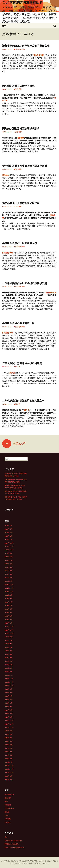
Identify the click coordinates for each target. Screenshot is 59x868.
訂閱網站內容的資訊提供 (13, 841)
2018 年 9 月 (9, 731)
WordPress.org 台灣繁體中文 (15, 848)
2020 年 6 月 (9, 661)
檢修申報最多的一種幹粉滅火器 (20, 243)
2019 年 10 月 (9, 686)
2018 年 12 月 (9, 720)
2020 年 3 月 (9, 668)
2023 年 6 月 (9, 647)
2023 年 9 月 (9, 637)
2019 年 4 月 (9, 707)
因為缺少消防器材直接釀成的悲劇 (21, 128)
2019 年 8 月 (9, 693)
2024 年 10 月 (9, 592)
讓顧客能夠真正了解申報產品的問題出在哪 (26, 46)
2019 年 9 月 (9, 689)
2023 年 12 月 (9, 626)
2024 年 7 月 (9, 602)
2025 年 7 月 (9, 560)
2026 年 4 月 (9, 529)
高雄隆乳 (8, 822)
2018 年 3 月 (9, 745)
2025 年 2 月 (9, 578)
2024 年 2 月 (9, 620)
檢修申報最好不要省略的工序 (18, 323)
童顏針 (7, 815)
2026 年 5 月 (9, 526)
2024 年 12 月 (9, 585)
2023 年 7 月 (9, 644)
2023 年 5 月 (9, 651)
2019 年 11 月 (9, 682)
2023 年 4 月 (9, 654)
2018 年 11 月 (9, 724)
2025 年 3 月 (9, 574)
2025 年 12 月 (9, 543)
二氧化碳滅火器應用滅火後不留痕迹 (22, 363)
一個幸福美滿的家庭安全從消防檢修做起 (25, 283)
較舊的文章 (14, 443)
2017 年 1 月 (9, 762)
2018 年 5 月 (9, 738)
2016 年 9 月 (9, 776)
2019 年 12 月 (9, 679)
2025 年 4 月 (9, 571)
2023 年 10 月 (9, 633)
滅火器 (18, 367)
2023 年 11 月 (9, 630)
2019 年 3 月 (9, 710)
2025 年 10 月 (9, 550)
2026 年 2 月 (9, 536)
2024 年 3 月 (9, 616)
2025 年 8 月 (9, 557)
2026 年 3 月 (9, 533)
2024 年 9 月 (9, 595)
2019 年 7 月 (9, 696)
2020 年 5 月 (9, 665)
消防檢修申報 (20, 49)
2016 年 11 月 (9, 769)
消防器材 (18, 89)
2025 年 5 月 (9, 567)
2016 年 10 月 (9, 773)
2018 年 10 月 (9, 727)
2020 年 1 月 (9, 675)
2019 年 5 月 (9, 703)
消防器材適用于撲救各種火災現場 (21, 203)
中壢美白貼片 (9, 794)
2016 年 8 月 (9, 780)
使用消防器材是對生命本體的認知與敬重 (25, 166)
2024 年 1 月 (9, 623)
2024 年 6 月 (9, 606)
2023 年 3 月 (9, 658)
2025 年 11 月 (9, 546)
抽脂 (6, 801)
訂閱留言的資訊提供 (12, 844)
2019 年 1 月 (9, 717)
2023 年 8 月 (9, 640)
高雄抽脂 (8, 819)
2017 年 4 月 (9, 752)
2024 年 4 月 (9, 613)
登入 (6, 837)
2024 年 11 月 (9, 588)
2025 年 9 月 (9, 553)
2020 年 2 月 (9, 672)
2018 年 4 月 (9, 741)
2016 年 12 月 (9, 766)
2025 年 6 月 (9, 564)
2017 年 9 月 (9, 748)
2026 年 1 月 (9, 539)
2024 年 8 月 (9, 599)
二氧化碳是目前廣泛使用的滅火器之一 (23, 401)
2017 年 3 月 (9, 755)
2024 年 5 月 (9, 609)
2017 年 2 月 (9, 759)
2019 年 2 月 (9, 714)
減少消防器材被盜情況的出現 (18, 86)
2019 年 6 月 (9, 700)
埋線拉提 (8, 798)
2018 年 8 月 (9, 734)
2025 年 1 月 (9, 581)
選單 (4, 26)
